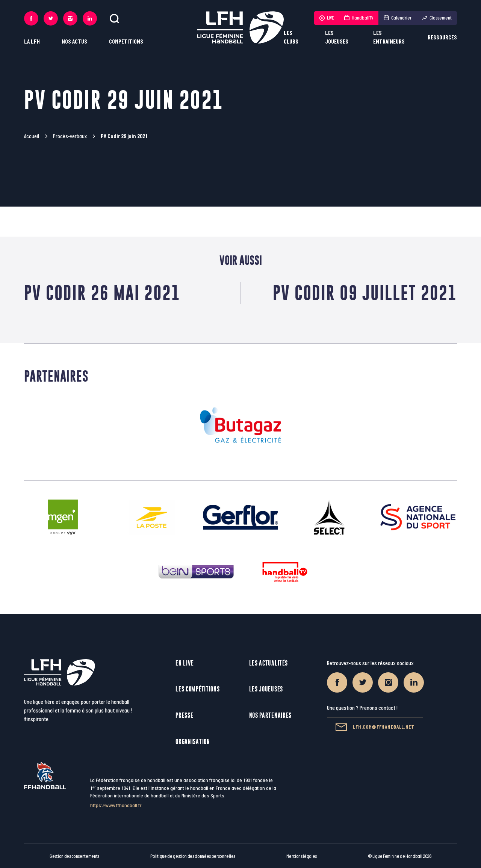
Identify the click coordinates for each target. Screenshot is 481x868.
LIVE (327, 18)
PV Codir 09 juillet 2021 (365, 293)
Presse (184, 715)
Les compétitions (197, 689)
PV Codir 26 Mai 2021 (102, 293)
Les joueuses (337, 38)
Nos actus (74, 42)
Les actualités (268, 663)
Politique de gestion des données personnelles (193, 856)
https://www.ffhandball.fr (116, 805)
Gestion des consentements (74, 856)
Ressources (442, 38)
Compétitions (126, 42)
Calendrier (398, 18)
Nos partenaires (271, 715)
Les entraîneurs (389, 38)
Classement (437, 18)
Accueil (32, 137)
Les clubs (291, 38)
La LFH (32, 42)
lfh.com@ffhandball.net (375, 727)
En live (185, 663)
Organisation (193, 742)
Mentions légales (302, 856)
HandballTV (359, 18)
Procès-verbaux (70, 137)
